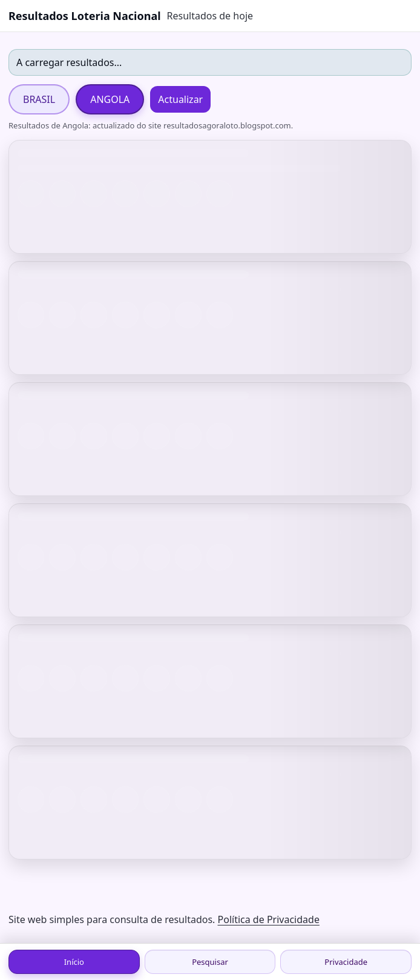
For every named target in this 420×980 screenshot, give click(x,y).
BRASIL (39, 99)
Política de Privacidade (269, 919)
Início (74, 962)
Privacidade (346, 962)
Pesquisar (210, 962)
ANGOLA (110, 99)
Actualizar (180, 99)
